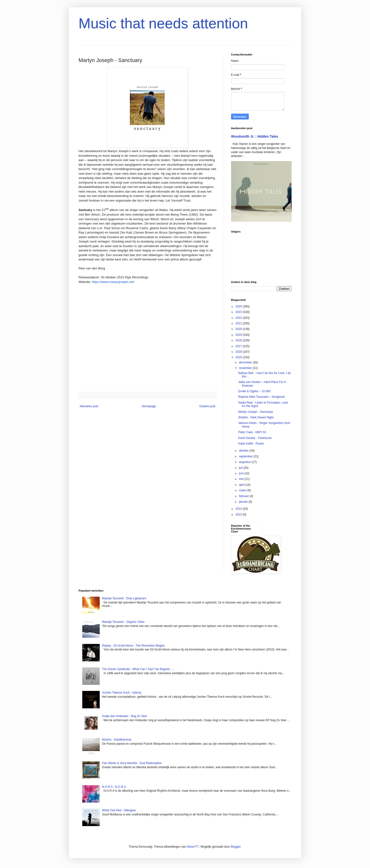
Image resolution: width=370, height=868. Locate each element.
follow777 (193, 847)
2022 (239, 318)
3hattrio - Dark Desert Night (256, 417)
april (242, 485)
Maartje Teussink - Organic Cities (123, 622)
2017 (239, 346)
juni (242, 473)
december (246, 362)
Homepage (149, 406)
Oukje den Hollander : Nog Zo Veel (124, 716)
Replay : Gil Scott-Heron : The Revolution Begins (133, 646)
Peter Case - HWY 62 (252, 432)
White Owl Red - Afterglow (119, 810)
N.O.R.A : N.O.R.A (114, 787)
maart (243, 490)
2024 (239, 306)
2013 (239, 515)
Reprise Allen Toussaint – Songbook (261, 397)
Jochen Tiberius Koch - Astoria (121, 693)
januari (244, 502)
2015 (239, 357)
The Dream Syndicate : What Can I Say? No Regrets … (138, 669)
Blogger (236, 847)
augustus (245, 462)
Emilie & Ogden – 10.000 (254, 391)
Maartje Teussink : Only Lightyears (124, 598)
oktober (244, 451)
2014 (239, 509)
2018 (239, 340)
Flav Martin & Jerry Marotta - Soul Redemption (132, 763)
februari (244, 496)
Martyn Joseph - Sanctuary (255, 412)
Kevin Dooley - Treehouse (255, 438)
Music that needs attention (163, 23)
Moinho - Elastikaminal (117, 740)
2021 (239, 323)
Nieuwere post (89, 406)
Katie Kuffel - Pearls (251, 444)
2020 (239, 329)
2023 (239, 312)
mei (242, 479)
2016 (239, 352)
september (246, 456)
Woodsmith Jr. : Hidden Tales (255, 136)
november (246, 368)
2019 (239, 335)
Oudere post (207, 406)
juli (241, 468)
